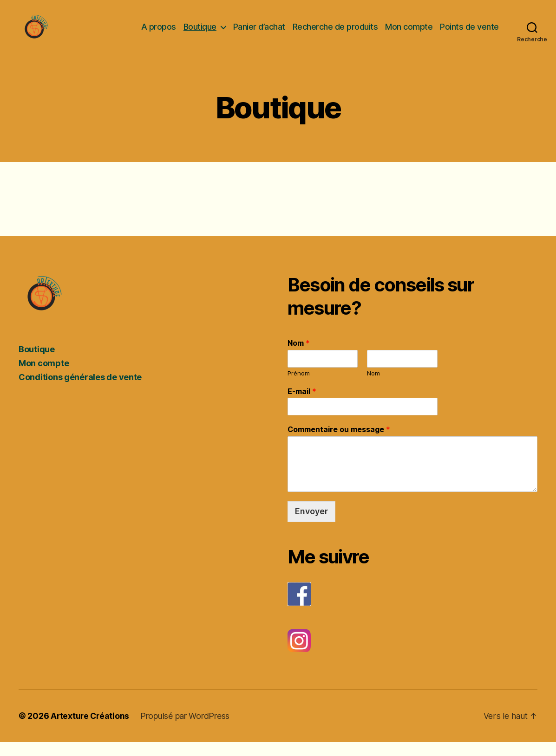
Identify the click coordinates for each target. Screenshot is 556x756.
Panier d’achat (259, 34)
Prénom (299, 387)
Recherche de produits (335, 34)
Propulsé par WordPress (187, 730)
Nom (299, 357)
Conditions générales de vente (80, 391)
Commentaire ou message (339, 443)
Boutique (200, 34)
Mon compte (409, 34)
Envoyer (311, 525)
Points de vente (469, 34)
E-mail (302, 405)
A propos (159, 34)
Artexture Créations (91, 730)
